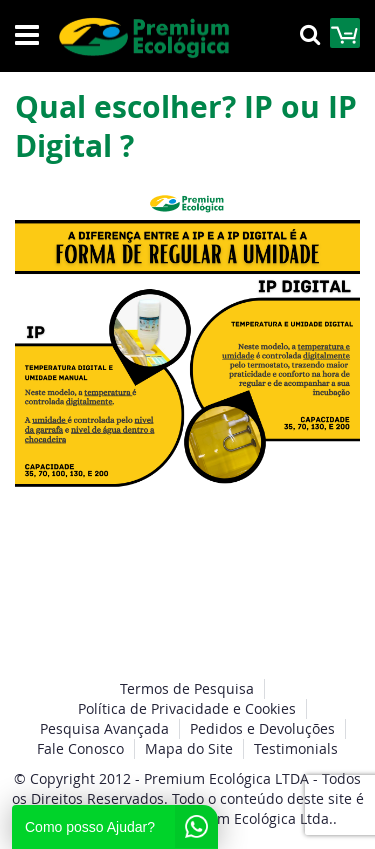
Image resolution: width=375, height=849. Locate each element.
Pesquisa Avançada (104, 728)
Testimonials (296, 748)
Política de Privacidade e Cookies (187, 708)
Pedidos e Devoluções (262, 728)
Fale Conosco (80, 748)
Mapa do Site (189, 748)
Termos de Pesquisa (187, 688)
